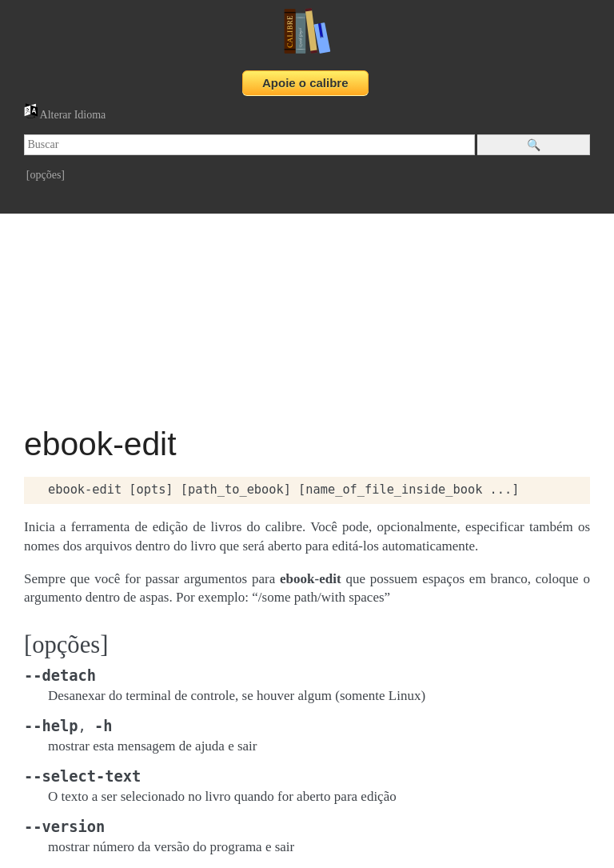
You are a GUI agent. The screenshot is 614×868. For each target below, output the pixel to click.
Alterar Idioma (65, 115)
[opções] (46, 175)
